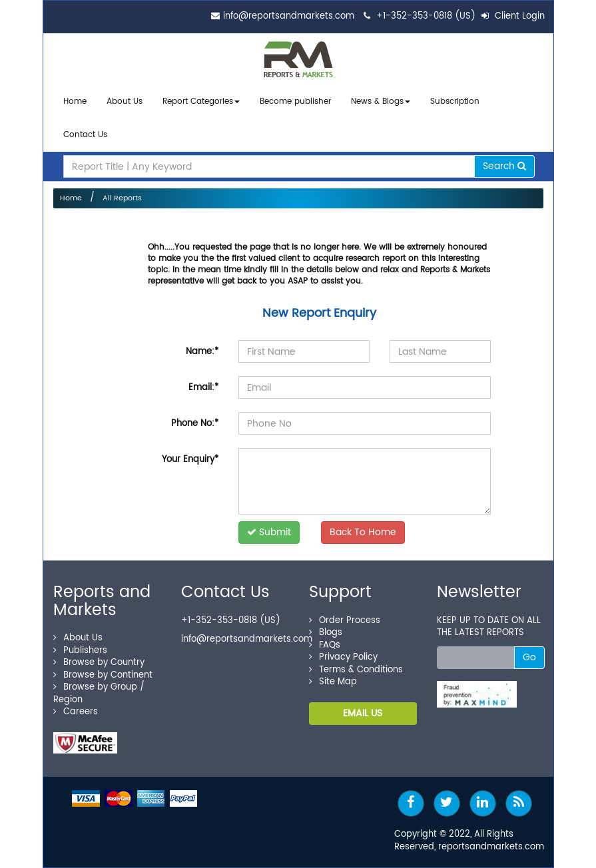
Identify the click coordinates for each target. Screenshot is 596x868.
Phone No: (195, 424)
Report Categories (198, 102)
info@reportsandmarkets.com (289, 16)
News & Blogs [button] (381, 102)
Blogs (326, 633)
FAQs (325, 645)
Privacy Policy (343, 657)
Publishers (80, 651)
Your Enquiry (190, 460)
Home (75, 102)
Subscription (455, 102)
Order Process (345, 621)
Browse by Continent (103, 675)
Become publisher (295, 102)
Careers (76, 712)
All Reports (122, 198)
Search (504, 166)
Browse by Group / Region (99, 694)
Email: (203, 388)
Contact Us (85, 135)
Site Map (333, 682)
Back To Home (363, 532)
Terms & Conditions (356, 670)
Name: (202, 352)
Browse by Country (99, 663)
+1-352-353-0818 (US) (426, 16)
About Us (125, 102)
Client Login (513, 16)
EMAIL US (363, 713)
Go (529, 657)
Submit (269, 532)
